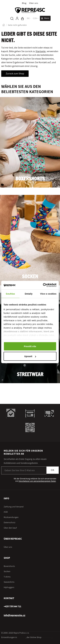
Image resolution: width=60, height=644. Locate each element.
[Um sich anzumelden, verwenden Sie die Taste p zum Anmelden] (17, 18)
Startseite (41, 51)
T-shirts (7, 577)
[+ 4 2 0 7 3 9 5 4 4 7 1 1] (12, 606)
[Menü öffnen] (45, 18)
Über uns (34, 3)
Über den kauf (10, 528)
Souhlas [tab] (10, 294)
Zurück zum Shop (15, 74)
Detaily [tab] (29, 294)
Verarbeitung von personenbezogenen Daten (37, 481)
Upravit (30, 356)
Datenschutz (10, 523)
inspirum (22, 637)
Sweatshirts (9, 582)
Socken (30, 277)
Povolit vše (30, 346)
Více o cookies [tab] (48, 294)
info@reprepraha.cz (14, 615)
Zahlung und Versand (14, 507)
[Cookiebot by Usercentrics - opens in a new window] (43, 285)
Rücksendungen (11, 517)
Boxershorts (30, 179)
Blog (24, 3)
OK (53, 470)
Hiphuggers (9, 587)
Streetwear (30, 375)
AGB (6, 512)
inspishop (47, 637)
